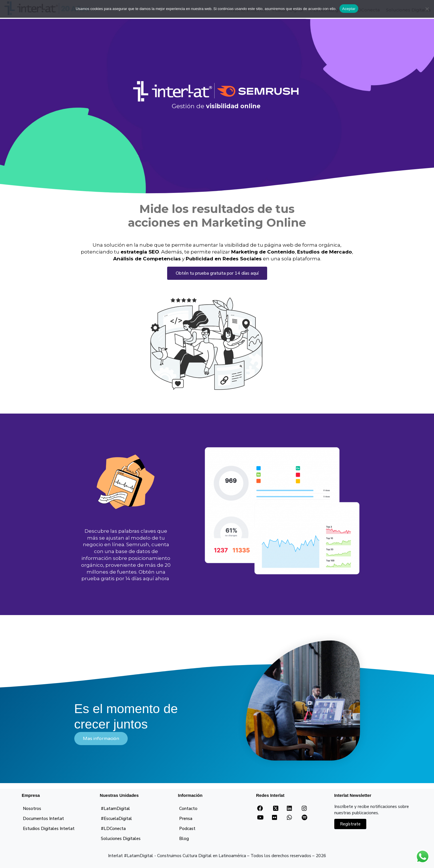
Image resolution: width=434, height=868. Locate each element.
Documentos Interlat (43, 819)
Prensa (186, 819)
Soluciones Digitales (121, 839)
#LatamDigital (115, 809)
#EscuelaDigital (116, 819)
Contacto (188, 809)
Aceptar (349, 9)
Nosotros (32, 809)
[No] (427, 9)
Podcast (187, 829)
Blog (184, 839)
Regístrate (350, 824)
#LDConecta (113, 829)
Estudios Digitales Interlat (49, 829)
